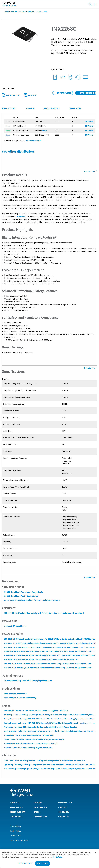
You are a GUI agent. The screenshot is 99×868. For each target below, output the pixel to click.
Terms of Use (15, 836)
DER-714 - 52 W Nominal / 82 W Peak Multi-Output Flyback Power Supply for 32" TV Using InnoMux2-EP (47, 668)
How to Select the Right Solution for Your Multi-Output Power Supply (34, 739)
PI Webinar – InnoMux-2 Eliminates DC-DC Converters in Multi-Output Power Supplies (40, 727)
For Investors (65, 803)
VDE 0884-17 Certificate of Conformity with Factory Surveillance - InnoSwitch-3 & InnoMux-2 (44, 613)
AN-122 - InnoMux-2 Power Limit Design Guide (23, 592)
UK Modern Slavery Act (19, 840)
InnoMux (22, 12)
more (44, 131)
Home (6, 12)
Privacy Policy (15, 826)
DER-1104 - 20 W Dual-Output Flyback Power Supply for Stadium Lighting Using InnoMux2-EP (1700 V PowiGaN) (51, 647)
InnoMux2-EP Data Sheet (14, 626)
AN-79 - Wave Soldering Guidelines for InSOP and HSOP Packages (32, 600)
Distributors (41, 816)
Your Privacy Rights (25, 863)
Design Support (18, 812)
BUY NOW (89, 122)
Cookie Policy (15, 831)
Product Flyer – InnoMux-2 (15, 694)
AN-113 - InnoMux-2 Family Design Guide (21, 596)
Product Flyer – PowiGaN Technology (20, 698)
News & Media (40, 807)
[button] (25, 34)
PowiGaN (21, 216)
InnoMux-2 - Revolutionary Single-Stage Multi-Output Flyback (31, 743)
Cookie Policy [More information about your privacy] (58, 857)
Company (38, 803)
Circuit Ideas (16, 816)
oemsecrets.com (34, 141)
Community (64, 812)
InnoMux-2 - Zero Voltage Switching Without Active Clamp (29, 735)
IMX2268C (43, 12)
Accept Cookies (42, 863)
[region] (49, 858)
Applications (16, 807)
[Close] (95, 853)
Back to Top (91, 578)
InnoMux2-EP (33, 12)
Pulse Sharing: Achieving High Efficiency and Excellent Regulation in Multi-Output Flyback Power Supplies (49, 769)
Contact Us (64, 816)
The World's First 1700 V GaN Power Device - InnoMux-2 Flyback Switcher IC (36, 711)
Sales (37, 812)
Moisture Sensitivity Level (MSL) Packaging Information (28, 681)
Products (14, 12)
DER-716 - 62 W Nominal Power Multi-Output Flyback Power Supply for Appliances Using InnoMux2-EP (47, 664)
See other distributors (18, 152)
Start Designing (88, 93)
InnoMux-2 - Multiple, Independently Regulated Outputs (28, 748)
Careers (62, 807)
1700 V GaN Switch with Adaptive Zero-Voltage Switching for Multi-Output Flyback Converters (44, 761)
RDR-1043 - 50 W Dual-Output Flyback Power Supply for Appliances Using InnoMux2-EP (41, 660)
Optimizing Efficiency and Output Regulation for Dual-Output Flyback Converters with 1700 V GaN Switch (49, 765)
